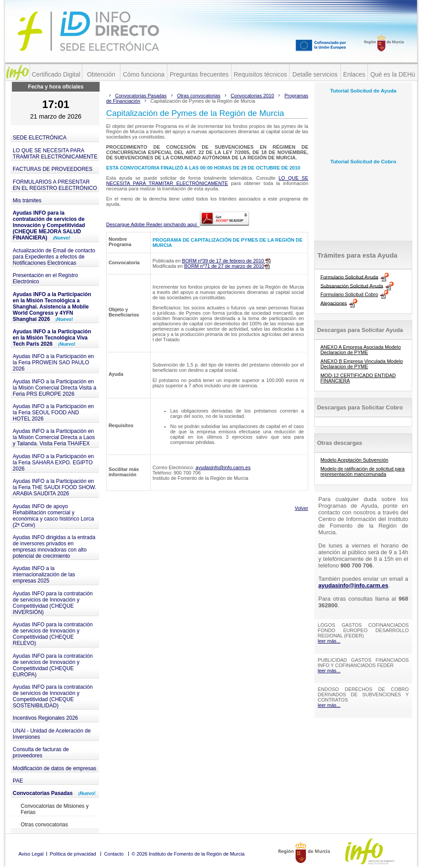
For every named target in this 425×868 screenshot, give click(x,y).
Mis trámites (27, 201)
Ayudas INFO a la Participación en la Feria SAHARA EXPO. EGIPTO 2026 (53, 463)
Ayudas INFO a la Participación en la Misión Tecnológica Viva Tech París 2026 (52, 338)
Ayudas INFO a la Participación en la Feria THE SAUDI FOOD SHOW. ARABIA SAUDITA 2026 (54, 487)
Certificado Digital (56, 74)
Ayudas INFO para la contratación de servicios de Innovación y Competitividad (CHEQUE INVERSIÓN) (53, 603)
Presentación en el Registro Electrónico (45, 278)
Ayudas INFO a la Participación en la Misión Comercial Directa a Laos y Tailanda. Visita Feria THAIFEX (54, 437)
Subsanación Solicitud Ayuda (352, 285)
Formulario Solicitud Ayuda (350, 277)
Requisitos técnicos (261, 74)
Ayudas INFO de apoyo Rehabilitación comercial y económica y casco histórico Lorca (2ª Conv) (53, 516)
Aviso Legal (31, 854)
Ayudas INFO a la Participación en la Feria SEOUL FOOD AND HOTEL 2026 (53, 413)
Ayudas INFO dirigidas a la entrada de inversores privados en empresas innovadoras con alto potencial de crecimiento (54, 547)
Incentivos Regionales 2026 (45, 718)
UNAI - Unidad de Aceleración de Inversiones (52, 734)
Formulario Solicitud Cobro (349, 294)
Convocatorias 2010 (252, 96)
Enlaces (354, 74)
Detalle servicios (315, 74)
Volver (302, 508)
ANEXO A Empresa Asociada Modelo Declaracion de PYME (361, 350)
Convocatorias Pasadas (54, 793)
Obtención (101, 74)
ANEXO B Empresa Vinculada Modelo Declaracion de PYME (362, 364)
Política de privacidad (73, 854)
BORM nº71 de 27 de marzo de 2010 (227, 266)
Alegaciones (334, 303)
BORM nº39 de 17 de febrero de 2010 (226, 261)
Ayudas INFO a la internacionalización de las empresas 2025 (44, 575)
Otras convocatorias (44, 825)
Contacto (114, 854)
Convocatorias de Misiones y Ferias (55, 809)
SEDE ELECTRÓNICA (40, 138)
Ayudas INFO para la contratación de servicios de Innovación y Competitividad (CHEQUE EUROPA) (53, 665)
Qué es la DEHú (392, 74)
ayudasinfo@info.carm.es (223, 467)
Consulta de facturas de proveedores (41, 752)
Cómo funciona (143, 74)
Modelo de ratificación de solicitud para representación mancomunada (363, 471)
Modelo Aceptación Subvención (355, 460)
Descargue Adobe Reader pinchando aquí (178, 224)
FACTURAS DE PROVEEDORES (53, 169)
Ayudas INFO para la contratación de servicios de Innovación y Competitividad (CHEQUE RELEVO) (53, 634)
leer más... (329, 641)
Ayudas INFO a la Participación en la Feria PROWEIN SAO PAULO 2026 (53, 363)
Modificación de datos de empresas (55, 768)
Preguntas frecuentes (199, 74)
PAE (18, 781)
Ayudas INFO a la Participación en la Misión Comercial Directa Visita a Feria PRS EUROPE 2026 (55, 388)
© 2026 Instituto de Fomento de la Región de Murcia (188, 854)
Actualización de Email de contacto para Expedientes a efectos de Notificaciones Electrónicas (54, 257)
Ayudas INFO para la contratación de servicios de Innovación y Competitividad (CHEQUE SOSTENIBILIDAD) (53, 696)
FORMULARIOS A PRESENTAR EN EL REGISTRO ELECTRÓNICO (55, 185)
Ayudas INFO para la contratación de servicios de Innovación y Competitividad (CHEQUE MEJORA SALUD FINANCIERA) (49, 225)
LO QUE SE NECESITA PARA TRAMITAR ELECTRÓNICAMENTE (55, 154)
